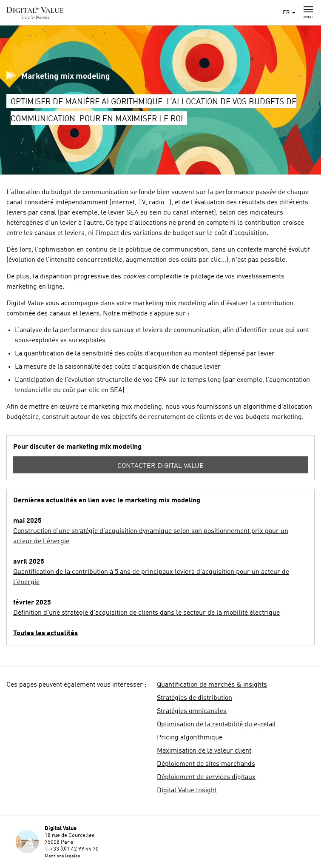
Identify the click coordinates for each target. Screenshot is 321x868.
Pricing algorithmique (190, 738)
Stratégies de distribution (195, 698)
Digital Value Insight (187, 791)
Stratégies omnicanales (192, 711)
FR (289, 13)
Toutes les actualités (45, 633)
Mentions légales (62, 856)
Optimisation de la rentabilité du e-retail (216, 725)
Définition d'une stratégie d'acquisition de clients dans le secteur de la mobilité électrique (146, 613)
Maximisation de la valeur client (204, 751)
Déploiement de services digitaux (206, 777)
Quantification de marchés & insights (212, 685)
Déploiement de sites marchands (206, 764)
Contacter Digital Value (160, 466)
